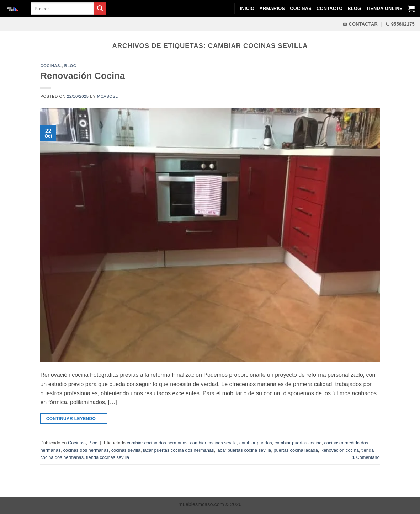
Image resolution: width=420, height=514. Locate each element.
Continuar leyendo (74, 419)
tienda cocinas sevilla (108, 457)
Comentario (366, 457)
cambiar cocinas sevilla (213, 443)
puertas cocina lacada (296, 450)
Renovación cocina (340, 450)
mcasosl (108, 96)
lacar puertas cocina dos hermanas (178, 450)
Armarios (272, 8)
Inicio (247, 8)
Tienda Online (384, 8)
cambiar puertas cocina (298, 443)
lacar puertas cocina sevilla (244, 450)
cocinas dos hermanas (86, 450)
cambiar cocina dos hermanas (157, 443)
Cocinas (301, 8)
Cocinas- (51, 66)
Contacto (329, 8)
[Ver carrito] (411, 9)
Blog (354, 8)
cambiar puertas (256, 443)
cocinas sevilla (126, 450)
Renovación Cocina (83, 76)
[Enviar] (100, 9)
